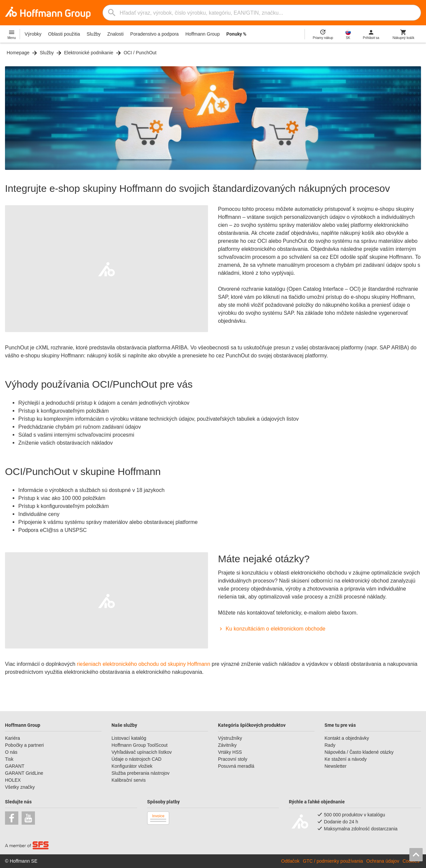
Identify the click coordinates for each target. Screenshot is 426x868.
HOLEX (13, 780)
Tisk (9, 759)
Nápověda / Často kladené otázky (359, 752)
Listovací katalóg (129, 738)
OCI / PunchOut (140, 53)
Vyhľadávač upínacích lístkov (142, 752)
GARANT (15, 766)
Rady (330, 745)
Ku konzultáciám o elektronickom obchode (272, 629)
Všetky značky (20, 787)
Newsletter (335, 766)
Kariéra (12, 738)
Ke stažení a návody (346, 759)
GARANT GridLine (24, 773)
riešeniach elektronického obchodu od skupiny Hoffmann (144, 664)
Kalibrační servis (129, 780)
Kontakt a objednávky (347, 738)
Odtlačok (290, 861)
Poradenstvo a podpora (154, 34)
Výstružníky (230, 738)
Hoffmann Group (203, 34)
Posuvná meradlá (236, 766)
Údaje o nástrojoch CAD (136, 759)
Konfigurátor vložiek (132, 766)
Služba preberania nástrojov (140, 773)
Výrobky (33, 34)
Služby (94, 34)
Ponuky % (236, 34)
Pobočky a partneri (24, 745)
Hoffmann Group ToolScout (139, 745)
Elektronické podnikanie (89, 53)
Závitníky (227, 745)
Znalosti (115, 34)
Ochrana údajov (383, 861)
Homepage (18, 53)
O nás (11, 752)
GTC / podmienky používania (333, 861)
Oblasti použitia (64, 34)
